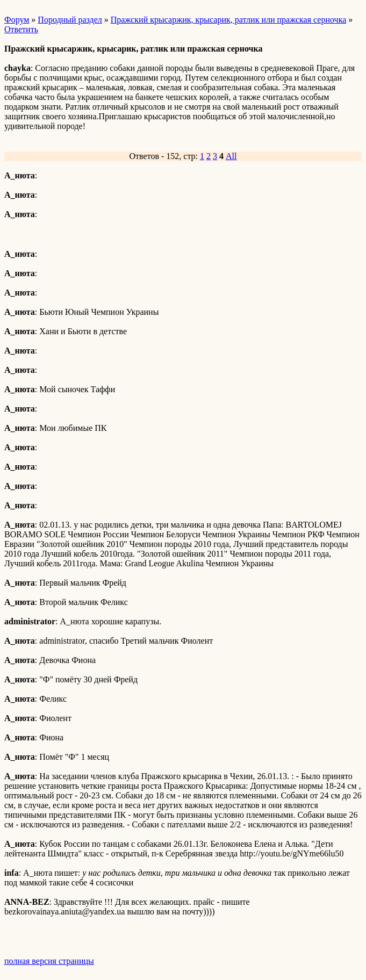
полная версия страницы (49, 961)
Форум (17, 20)
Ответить (21, 29)
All (231, 156)
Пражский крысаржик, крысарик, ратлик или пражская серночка (228, 20)
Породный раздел (70, 20)
